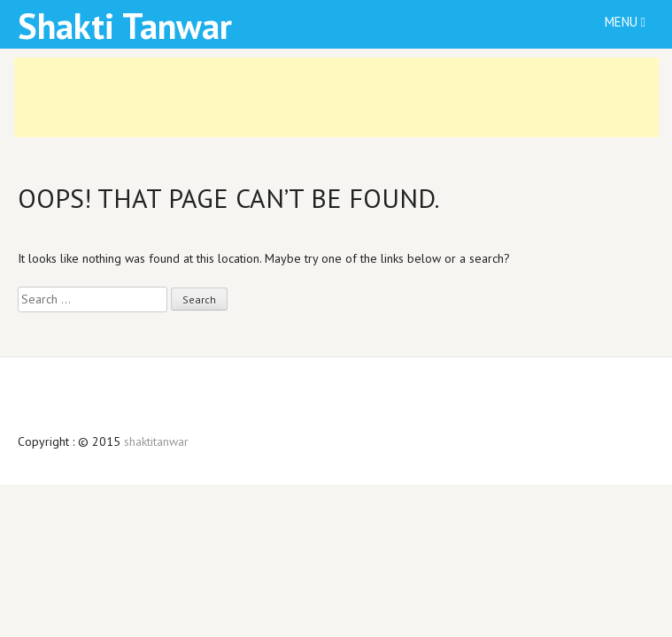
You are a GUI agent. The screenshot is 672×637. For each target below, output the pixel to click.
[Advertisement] (336, 97)
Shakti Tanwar (125, 26)
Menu (625, 22)
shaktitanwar (156, 441)
